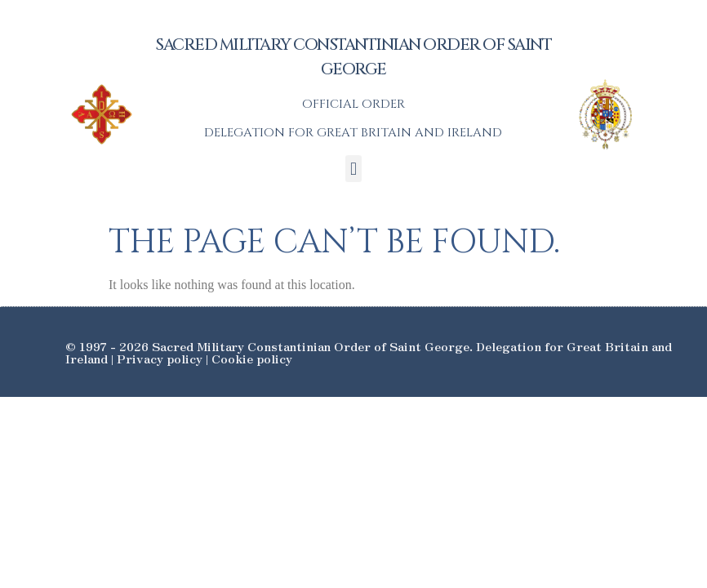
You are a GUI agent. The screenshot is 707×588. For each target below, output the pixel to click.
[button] (353, 169)
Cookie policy (252, 358)
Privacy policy (160, 358)
